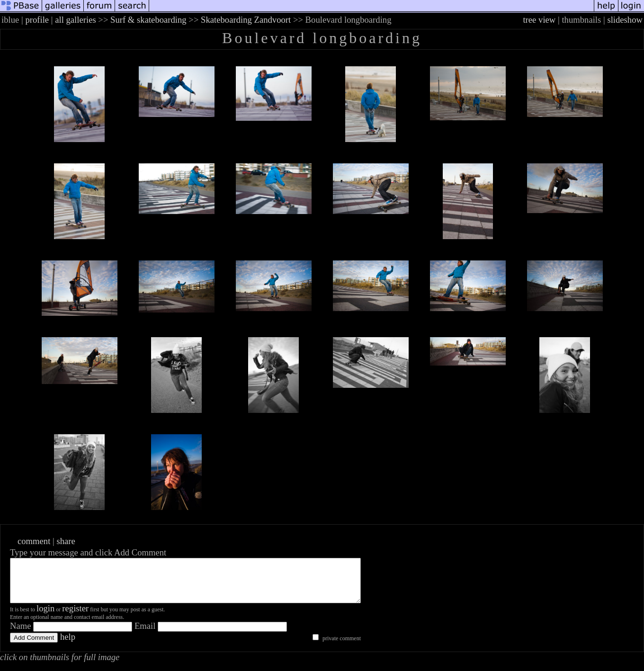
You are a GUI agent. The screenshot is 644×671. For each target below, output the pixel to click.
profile (37, 20)
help (68, 645)
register (75, 617)
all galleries (76, 20)
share (66, 541)
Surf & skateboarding (148, 20)
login (45, 617)
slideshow (625, 20)
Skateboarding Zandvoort (246, 20)
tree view (539, 20)
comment (34, 541)
